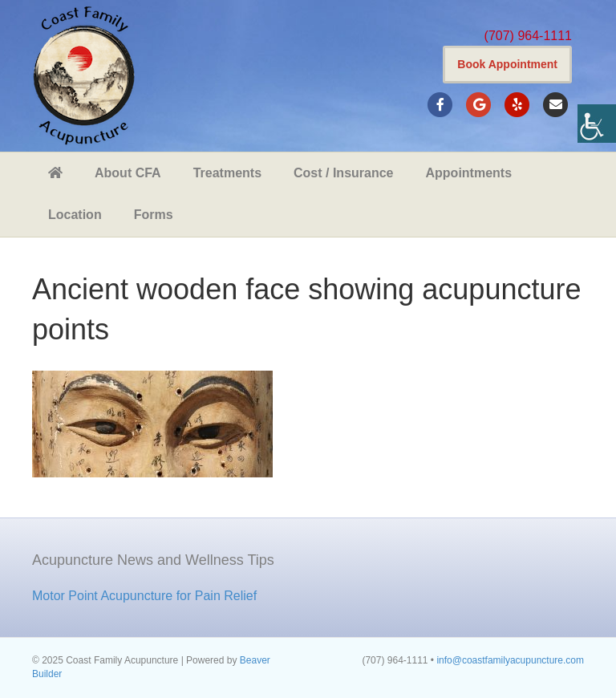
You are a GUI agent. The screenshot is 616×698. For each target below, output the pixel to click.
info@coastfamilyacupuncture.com (510, 660)
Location (75, 215)
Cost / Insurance (343, 173)
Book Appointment (507, 64)
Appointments (469, 173)
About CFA (128, 173)
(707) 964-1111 (528, 36)
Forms (154, 215)
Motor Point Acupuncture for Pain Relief (144, 596)
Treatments (227, 173)
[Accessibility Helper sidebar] (597, 124)
